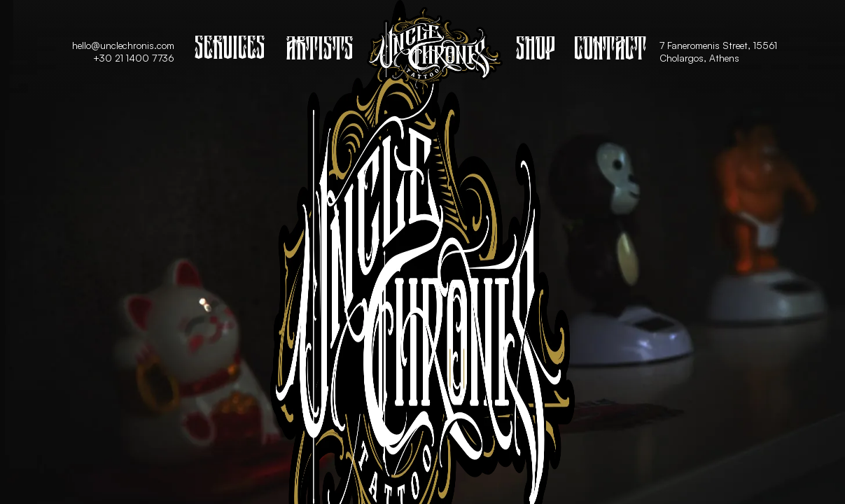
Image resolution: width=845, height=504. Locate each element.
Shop (536, 51)
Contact (610, 51)
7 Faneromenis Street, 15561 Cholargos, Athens (721, 51)
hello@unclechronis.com (123, 45)
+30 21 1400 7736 (134, 58)
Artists (320, 51)
